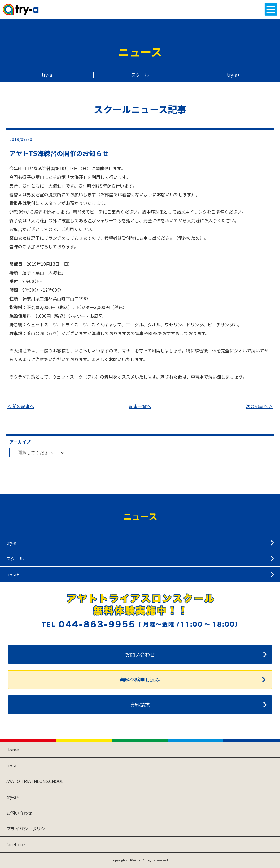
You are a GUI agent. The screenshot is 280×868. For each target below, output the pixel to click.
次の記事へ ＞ (259, 406)
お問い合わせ (140, 654)
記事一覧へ (140, 406)
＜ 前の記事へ (21, 406)
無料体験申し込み (140, 680)
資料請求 (140, 705)
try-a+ (233, 75)
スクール (140, 75)
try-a (47, 75)
